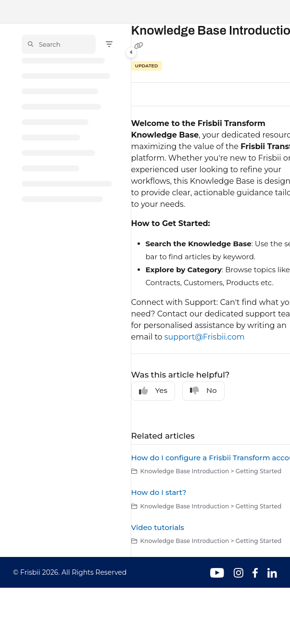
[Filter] (109, 44)
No (203, 391)
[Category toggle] (131, 52)
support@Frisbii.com (205, 337)
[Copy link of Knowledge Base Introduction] (139, 46)
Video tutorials (158, 527)
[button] (59, 44)
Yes (153, 391)
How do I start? (159, 492)
